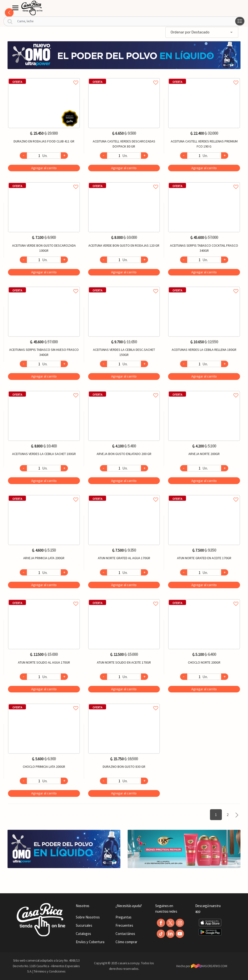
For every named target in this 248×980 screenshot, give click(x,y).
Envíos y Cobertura (90, 942)
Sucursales (84, 925)
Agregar (44, 168)
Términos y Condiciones (50, 971)
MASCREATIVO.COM (209, 966)
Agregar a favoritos (44, 77)
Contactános (125, 934)
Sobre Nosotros (88, 917)
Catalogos (83, 934)
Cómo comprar (126, 942)
